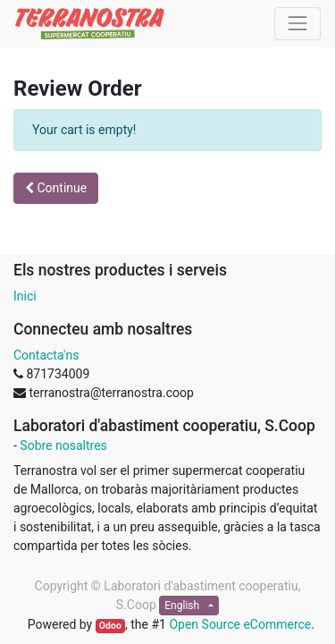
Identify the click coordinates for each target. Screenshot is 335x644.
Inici (25, 296)
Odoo (110, 626)
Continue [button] (56, 188)
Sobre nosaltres (63, 445)
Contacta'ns (46, 355)
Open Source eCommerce (240, 624)
